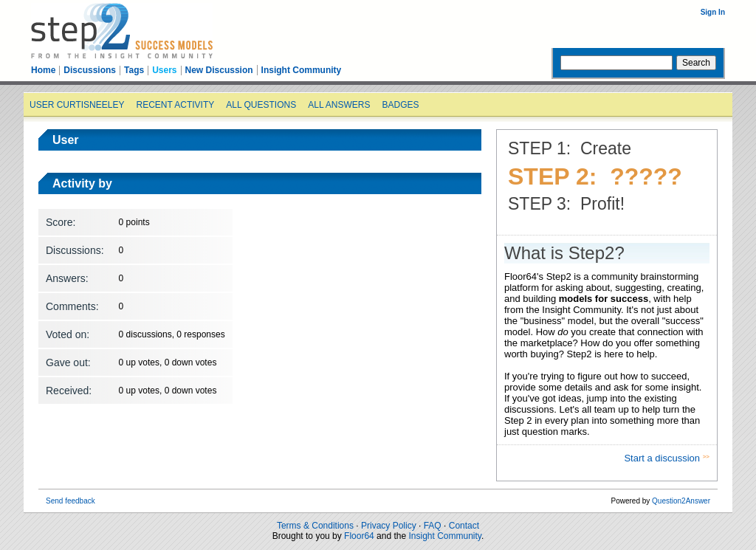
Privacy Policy (389, 526)
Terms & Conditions (315, 526)
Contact (464, 526)
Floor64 (359, 536)
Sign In (713, 12)
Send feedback (71, 501)
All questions (261, 105)
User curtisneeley (77, 105)
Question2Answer (681, 501)
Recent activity (175, 105)
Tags (134, 70)
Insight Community (302, 70)
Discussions (90, 70)
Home (43, 70)
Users (164, 70)
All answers (339, 105)
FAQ (433, 526)
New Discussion (219, 70)
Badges (400, 105)
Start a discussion (663, 458)
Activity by (82, 183)
